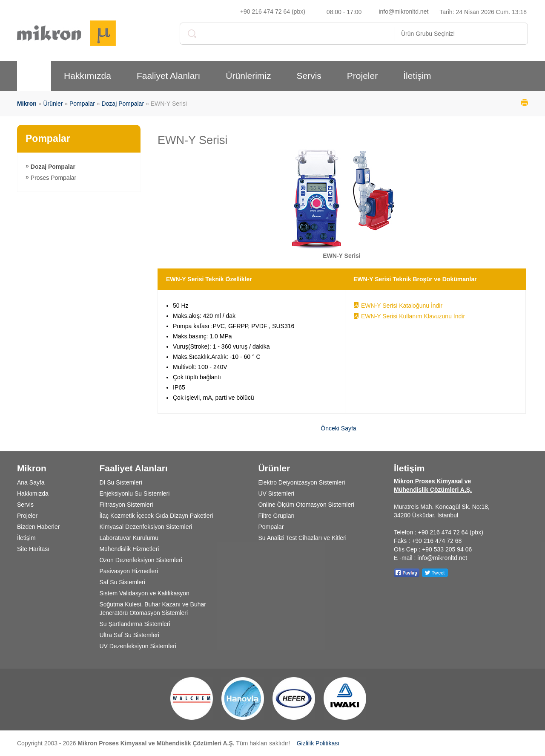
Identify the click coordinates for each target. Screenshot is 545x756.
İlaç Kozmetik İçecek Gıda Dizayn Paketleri (156, 516)
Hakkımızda (87, 76)
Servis (309, 76)
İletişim (417, 76)
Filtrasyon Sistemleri (126, 505)
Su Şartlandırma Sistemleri (135, 624)
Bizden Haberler (38, 527)
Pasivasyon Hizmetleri (129, 571)
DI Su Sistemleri (120, 482)
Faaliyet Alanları (168, 76)
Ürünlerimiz (248, 76)
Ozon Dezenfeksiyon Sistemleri (141, 560)
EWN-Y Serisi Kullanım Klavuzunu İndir (413, 316)
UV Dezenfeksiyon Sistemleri (138, 646)
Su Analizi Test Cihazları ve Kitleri (302, 538)
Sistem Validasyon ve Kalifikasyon (144, 593)
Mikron (27, 104)
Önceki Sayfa (338, 428)
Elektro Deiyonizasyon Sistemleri (301, 482)
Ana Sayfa (31, 482)
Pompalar (82, 104)
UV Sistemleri (276, 493)
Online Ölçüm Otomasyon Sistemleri (306, 505)
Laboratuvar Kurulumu (129, 538)
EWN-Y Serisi (193, 140)
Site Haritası (33, 549)
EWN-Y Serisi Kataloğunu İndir (402, 306)
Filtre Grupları (276, 516)
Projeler (362, 76)
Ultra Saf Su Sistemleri (129, 635)
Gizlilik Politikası (318, 743)
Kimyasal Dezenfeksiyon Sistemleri (146, 527)
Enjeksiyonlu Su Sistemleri (134, 493)
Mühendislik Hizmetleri (129, 549)
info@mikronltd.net (403, 12)
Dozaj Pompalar (123, 104)
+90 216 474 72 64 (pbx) (273, 12)
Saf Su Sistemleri (122, 582)
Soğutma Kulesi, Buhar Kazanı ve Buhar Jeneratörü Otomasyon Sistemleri (153, 609)
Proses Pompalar (53, 178)
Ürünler (53, 104)
